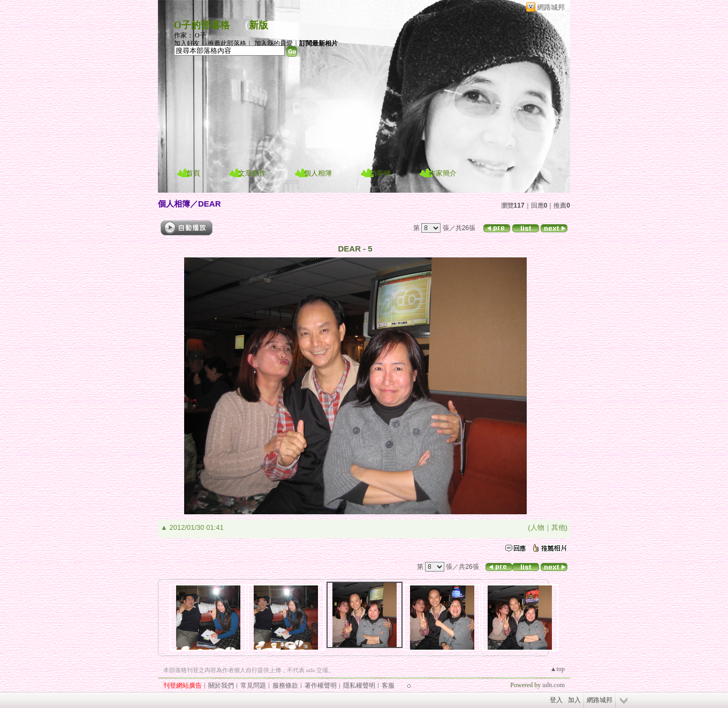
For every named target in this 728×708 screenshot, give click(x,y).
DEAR (210, 204)
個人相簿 (318, 173)
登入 (556, 700)
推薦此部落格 (227, 43)
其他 (558, 527)
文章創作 (252, 173)
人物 (537, 527)
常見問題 (253, 686)
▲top (558, 669)
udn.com (553, 685)
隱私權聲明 (359, 686)
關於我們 (221, 686)
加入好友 (187, 43)
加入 (574, 700)
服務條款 (285, 686)
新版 (259, 25)
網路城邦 (551, 7)
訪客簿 (380, 173)
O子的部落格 (202, 25)
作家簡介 (443, 173)
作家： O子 (190, 35)
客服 (388, 686)
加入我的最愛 (274, 43)
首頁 (193, 173)
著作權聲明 (321, 686)
